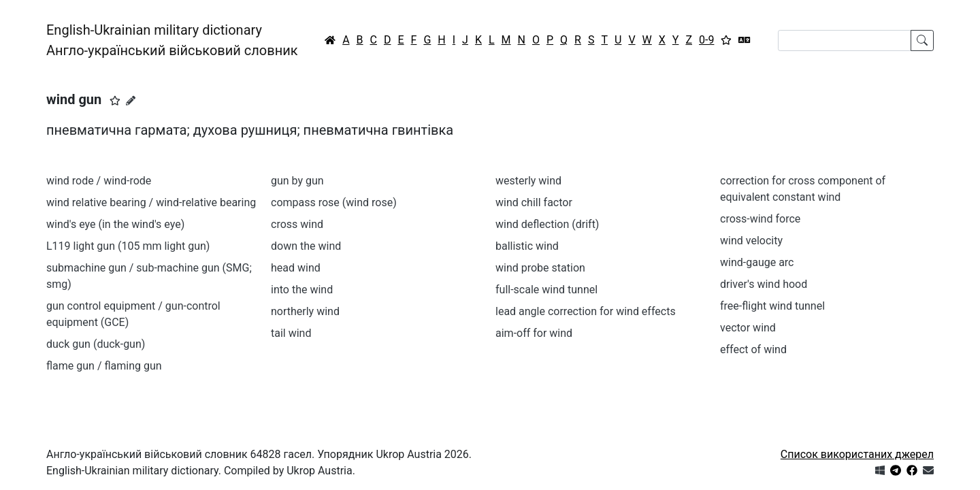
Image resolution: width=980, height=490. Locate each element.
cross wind (297, 224)
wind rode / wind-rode (99, 181)
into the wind (302, 290)
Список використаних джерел (857, 454)
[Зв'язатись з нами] (928, 471)
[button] (115, 101)
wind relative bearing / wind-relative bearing (151, 202)
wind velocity (751, 241)
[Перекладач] (745, 40)
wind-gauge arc (757, 262)
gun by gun (297, 181)
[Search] (845, 40)
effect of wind (753, 349)
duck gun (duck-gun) (96, 344)
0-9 (706, 40)
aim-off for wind (534, 333)
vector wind (748, 328)
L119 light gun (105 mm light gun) (128, 246)
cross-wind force (760, 219)
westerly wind (528, 181)
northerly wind (305, 311)
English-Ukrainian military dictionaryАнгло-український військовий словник (172, 40)
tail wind (291, 333)
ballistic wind (527, 246)
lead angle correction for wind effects (586, 311)
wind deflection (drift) (547, 224)
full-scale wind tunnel (546, 290)
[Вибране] (726, 40)
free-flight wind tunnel (772, 306)
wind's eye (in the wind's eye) (115, 224)
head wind (296, 268)
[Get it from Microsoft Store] (880, 471)
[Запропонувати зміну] (131, 101)
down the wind (306, 246)
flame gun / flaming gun (104, 366)
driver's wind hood (764, 284)
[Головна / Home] (330, 40)
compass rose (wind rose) (334, 202)
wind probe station (540, 268)
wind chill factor (534, 202)
